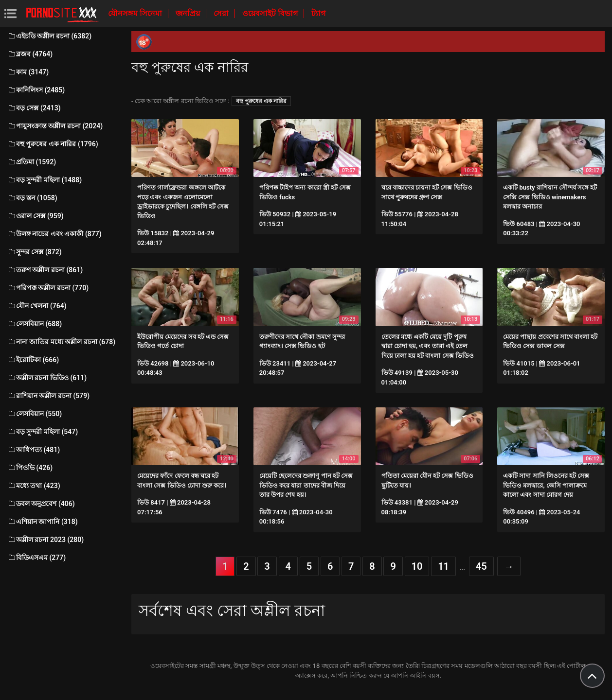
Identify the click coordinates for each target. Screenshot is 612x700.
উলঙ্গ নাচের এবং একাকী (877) (54, 234)
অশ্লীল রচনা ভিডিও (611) (47, 378)
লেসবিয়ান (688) (35, 324)
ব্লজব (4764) (30, 54)
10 (417, 566)
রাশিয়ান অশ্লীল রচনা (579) (48, 396)
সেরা (222, 13)
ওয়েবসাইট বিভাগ (271, 13)
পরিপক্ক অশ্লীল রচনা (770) (48, 288)
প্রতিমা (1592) (32, 162)
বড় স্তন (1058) (32, 198)
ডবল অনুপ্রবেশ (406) (41, 504)
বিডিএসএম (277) (36, 558)
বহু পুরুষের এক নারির (261, 101)
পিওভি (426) (30, 468)
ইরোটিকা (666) (33, 360)
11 (443, 566)
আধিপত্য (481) (34, 450)
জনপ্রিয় (189, 13)
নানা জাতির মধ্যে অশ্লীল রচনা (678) (61, 342)
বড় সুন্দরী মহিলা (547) (43, 432)
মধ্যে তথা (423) (34, 486)
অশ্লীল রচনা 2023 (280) (45, 540)
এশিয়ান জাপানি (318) (43, 522)
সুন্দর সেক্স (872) (35, 252)
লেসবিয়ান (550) (35, 414)
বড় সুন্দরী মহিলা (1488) (45, 180)
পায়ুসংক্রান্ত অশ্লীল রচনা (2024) (55, 126)
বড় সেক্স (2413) (34, 108)
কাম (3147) (28, 72)
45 (481, 566)
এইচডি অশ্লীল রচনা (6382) (49, 36)
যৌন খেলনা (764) (37, 306)
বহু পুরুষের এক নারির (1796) (53, 144)
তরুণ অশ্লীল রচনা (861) (45, 270)
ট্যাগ (318, 13)
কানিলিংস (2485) (36, 90)
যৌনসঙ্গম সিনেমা (136, 13)
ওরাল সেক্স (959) (36, 216)
